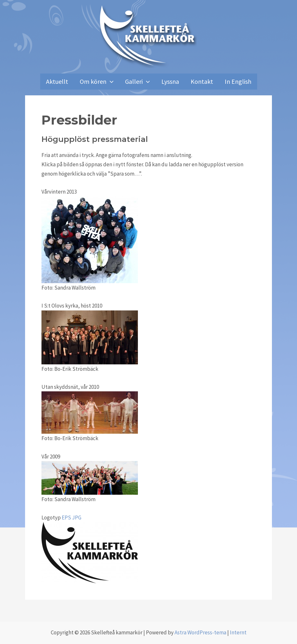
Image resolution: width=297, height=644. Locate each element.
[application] (110, 82)
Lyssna (170, 81)
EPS (66, 518)
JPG (77, 518)
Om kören (97, 82)
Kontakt (202, 81)
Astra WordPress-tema (200, 632)
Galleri (137, 82)
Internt (238, 632)
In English (238, 81)
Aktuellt (57, 81)
